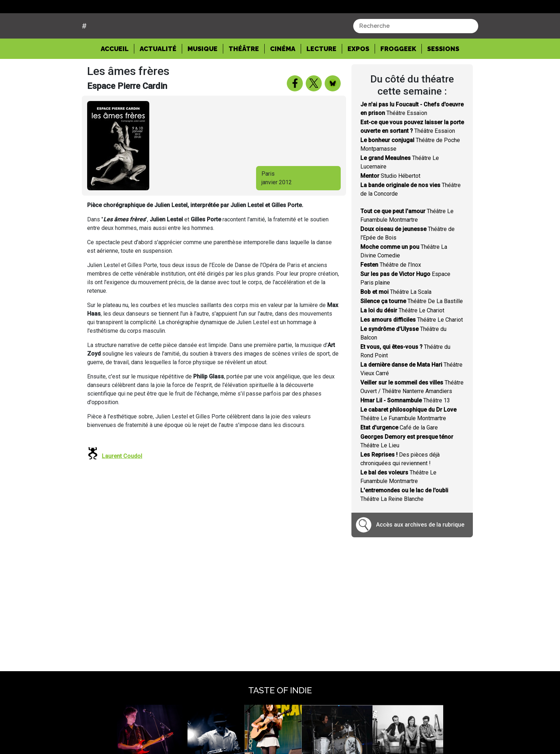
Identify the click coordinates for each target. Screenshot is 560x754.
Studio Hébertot (390, 203)
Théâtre (244, 76)
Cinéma (283, 76)
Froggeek (398, 76)
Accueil (117, 75)
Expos (358, 76)
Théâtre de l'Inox (391, 291)
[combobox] (416, 53)
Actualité (158, 76)
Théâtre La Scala (396, 319)
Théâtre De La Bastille (412, 328)
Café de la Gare (399, 454)
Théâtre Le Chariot (402, 337)
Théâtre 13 (405, 427)
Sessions (443, 76)
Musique (202, 76)
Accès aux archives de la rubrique (420, 552)
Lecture (321, 76)
